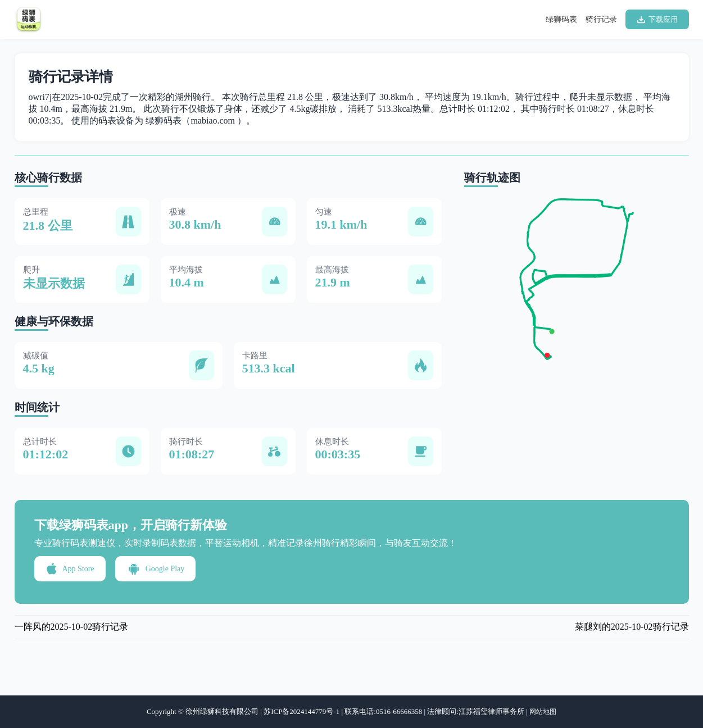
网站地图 (543, 712)
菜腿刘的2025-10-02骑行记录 (632, 627)
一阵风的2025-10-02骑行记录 (72, 627)
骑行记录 (601, 19)
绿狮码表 (561, 19)
